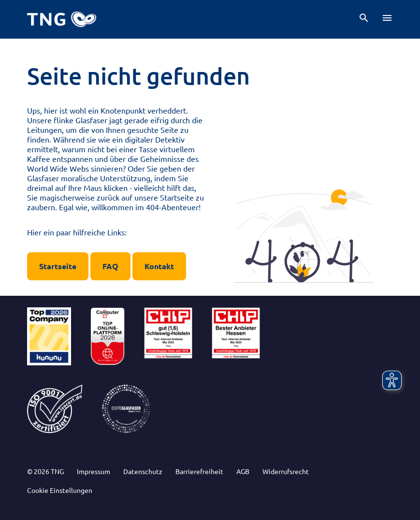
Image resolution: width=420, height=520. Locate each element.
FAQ (110, 266)
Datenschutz (143, 471)
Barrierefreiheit (199, 471)
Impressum (94, 471)
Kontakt (159, 266)
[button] (364, 18)
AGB (243, 471)
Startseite (58, 266)
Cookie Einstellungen (60, 490)
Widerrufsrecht (286, 471)
